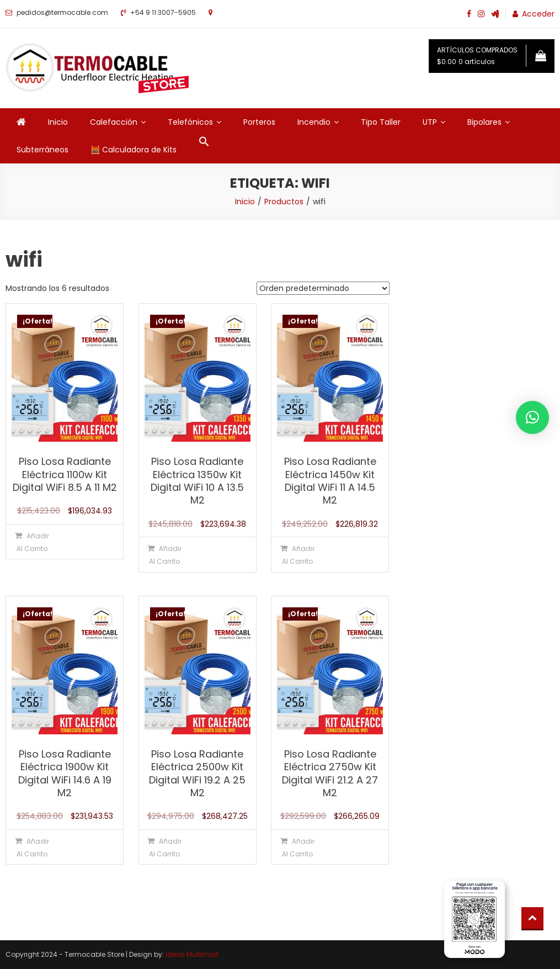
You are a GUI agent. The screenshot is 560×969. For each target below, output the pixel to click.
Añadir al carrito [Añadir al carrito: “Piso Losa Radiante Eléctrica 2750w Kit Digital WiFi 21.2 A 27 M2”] (298, 848)
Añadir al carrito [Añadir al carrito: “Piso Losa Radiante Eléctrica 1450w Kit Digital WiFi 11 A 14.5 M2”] (298, 555)
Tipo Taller (381, 122)
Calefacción (114, 122)
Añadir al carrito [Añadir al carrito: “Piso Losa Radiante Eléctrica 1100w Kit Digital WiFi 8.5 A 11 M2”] (33, 542)
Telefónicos (190, 122)
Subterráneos (42, 150)
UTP (430, 122)
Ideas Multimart (192, 954)
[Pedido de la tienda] (323, 288)
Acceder (538, 14)
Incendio (314, 122)
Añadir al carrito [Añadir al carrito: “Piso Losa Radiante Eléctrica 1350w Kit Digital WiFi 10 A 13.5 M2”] (165, 555)
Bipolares (484, 122)
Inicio (58, 122)
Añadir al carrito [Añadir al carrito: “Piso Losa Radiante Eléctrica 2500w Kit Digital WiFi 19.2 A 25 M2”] (165, 848)
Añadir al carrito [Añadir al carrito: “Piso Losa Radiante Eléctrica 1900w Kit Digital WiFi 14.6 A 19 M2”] (33, 848)
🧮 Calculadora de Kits (134, 150)
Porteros (259, 122)
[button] (204, 142)
